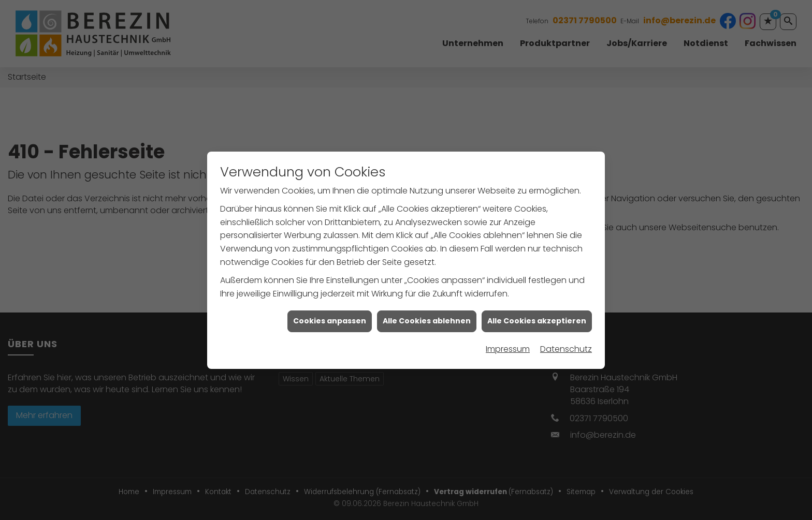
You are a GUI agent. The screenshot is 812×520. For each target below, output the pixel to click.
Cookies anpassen (330, 319)
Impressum (508, 347)
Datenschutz (566, 347)
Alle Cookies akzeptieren (537, 319)
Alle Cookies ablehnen (427, 319)
